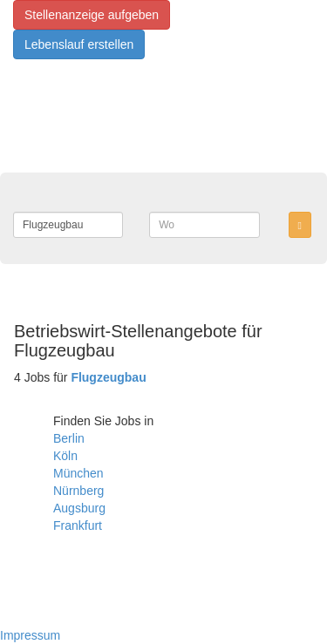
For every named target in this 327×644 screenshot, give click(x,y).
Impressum (30, 635)
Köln (65, 456)
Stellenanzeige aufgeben (92, 15)
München (78, 473)
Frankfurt (78, 525)
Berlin (69, 438)
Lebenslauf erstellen (79, 44)
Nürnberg (78, 491)
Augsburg (79, 508)
